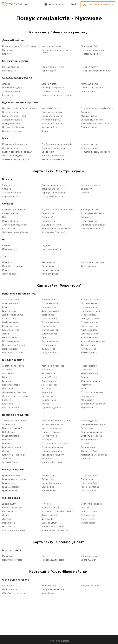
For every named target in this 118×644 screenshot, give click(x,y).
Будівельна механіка (91, 436)
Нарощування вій (90, 210)
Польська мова (10, 349)
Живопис (7, 459)
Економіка (7, 404)
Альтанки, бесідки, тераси (15, 160)
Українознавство (90, 408)
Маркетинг (47, 393)
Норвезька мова (11, 341)
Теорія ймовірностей (52, 451)
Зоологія (46, 370)
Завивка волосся (50, 189)
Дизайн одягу (9, 504)
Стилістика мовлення (92, 504)
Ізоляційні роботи (11, 124)
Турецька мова (49, 307)
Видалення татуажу (52, 225)
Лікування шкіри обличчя (15, 233)
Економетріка (88, 396)
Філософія (47, 459)
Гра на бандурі (88, 491)
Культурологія (49, 381)
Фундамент (87, 112)
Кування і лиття (89, 144)
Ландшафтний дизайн (13, 156)
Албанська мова (89, 330)
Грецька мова (9, 311)
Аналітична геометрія (13, 366)
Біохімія (85, 444)
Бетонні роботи (89, 127)
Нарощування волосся (53, 193)
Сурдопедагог (88, 523)
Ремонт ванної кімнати (53, 67)
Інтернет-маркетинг (12, 508)
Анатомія (7, 370)
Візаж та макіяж (89, 221)
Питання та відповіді (59, 641)
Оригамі (85, 508)
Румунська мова (50, 341)
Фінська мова (48, 349)
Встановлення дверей (92, 50)
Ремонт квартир (11, 67)
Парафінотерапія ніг (13, 266)
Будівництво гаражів (52, 112)
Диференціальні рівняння (15, 396)
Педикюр (46, 246)
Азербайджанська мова (93, 341)
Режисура (47, 440)
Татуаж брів (48, 214)
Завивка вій (87, 217)
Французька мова (50, 311)
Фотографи (8, 586)
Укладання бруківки (12, 120)
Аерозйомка (48, 593)
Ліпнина (6, 84)
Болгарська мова (50, 323)
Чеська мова (48, 315)
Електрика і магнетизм (14, 455)
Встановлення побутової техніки (19, 46)
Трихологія (87, 189)
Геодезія (85, 459)
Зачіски (6, 185)
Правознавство (89, 366)
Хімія (83, 389)
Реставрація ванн (90, 54)
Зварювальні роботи (52, 124)
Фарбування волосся (13, 197)
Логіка (5, 515)
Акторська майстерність (15, 421)
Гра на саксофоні (11, 487)
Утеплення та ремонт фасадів (57, 95)
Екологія (7, 400)
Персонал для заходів (53, 560)
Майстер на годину (51, 46)
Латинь (6, 334)
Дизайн (6, 451)
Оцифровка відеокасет (54, 590)
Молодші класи (49, 400)
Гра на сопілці (48, 476)
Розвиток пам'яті (50, 508)
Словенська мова (90, 323)
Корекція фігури (50, 274)
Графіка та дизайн (11, 447)
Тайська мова (88, 345)
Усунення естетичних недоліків (58, 210)
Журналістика (9, 463)
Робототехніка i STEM (53, 527)
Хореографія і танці (52, 463)
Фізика (84, 377)
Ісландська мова (89, 307)
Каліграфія (8, 512)
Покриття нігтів (10, 249)
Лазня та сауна (10, 274)
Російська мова (49, 300)
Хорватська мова (90, 326)
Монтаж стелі (88, 92)
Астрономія (8, 374)
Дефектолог (87, 519)
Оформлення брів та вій (93, 225)
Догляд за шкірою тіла (92, 263)
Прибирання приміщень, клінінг (57, 144)
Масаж (6, 270)
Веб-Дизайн (8, 432)
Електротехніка (10, 408)
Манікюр (7, 246)
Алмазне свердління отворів (95, 124)
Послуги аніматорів (12, 560)
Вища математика (11, 436)
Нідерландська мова (91, 300)
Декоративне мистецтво (94, 425)
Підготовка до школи (52, 408)
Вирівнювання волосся (53, 185)
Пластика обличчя (90, 229)
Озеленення (48, 152)
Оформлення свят (90, 556)
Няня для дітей (10, 527)
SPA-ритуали (48, 263)
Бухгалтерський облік (13, 428)
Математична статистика (94, 455)
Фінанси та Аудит (90, 451)
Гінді (4, 307)
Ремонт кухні (9, 71)
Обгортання (48, 266)
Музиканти (8, 556)
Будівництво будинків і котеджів (19, 109)
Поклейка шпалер (51, 92)
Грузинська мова (89, 334)
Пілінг (5, 217)
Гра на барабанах (11, 476)
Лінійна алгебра (49, 385)
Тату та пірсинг (89, 266)
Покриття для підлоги (92, 88)
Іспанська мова (10, 319)
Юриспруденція (89, 421)
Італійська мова (10, 323)
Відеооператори (11, 590)
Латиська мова (88, 349)
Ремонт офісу (49, 71)
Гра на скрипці (9, 491)
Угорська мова (49, 345)
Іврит (44, 338)
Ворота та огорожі (12, 131)
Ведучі (45, 556)
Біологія (6, 377)
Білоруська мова (50, 334)
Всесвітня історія (11, 385)
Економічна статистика (93, 404)
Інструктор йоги (89, 512)
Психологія (87, 370)
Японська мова (49, 319)
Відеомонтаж (88, 515)
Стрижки (7, 189)
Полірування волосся (52, 197)
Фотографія (48, 519)
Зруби (45, 131)
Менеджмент (88, 400)
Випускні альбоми (90, 586)
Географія (7, 389)
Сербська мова (89, 315)
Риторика (46, 504)
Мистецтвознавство (52, 428)
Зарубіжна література (53, 366)
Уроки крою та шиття (53, 455)
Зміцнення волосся (91, 185)
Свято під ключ (89, 560)
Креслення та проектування (56, 421)
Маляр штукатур (90, 84)
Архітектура (9, 425)
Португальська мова (13, 353)
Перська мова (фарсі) (14, 345)
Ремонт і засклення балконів (96, 71)
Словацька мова (50, 304)
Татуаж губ (47, 217)
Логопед (6, 519)
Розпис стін (8, 95)
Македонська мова (90, 319)
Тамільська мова (89, 353)
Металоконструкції (51, 120)
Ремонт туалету (89, 67)
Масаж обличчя (10, 221)
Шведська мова (50, 353)
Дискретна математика (14, 393)
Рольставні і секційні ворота (95, 152)
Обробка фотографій (13, 593)
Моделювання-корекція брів (56, 229)
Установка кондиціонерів (54, 148)
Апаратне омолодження (15, 225)
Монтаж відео (49, 586)
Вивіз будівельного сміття (55, 156)
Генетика (7, 440)
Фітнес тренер (49, 515)
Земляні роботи (50, 127)
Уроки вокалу (48, 491)
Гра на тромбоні (89, 483)
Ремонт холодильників (53, 160)
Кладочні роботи (50, 109)
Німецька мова (10, 338)
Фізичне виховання (91, 381)
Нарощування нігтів (51, 249)
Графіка (6, 444)
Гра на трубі (48, 479)
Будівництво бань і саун (14, 116)
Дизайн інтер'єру (11, 148)
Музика (45, 404)
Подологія (7, 263)
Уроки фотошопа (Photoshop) (57, 512)
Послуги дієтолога (51, 270)
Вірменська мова (90, 338)
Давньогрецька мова (13, 315)
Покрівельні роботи (52, 116)
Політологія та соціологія (54, 444)
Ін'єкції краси (9, 229)
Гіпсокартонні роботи (53, 88)
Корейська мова (11, 330)
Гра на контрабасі (90, 487)
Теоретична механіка (52, 447)
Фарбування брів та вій (53, 233)
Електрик (7, 54)
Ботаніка (7, 381)
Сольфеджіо (48, 487)
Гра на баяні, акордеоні (14, 479)
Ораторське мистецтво (14, 531)
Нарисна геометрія (51, 432)
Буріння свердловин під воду (17, 152)
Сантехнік (7, 50)
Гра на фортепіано (51, 483)
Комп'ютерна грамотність (55, 531)
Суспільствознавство (92, 393)
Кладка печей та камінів (14, 144)
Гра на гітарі (8, 483)
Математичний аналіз (52, 425)
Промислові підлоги (12, 88)
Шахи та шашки (50, 523)
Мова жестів (9, 523)
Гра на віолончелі (90, 476)
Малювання (47, 389)
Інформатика (48, 374)
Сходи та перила (89, 148)
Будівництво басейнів (13, 127)
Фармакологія (88, 447)
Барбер (85, 193)
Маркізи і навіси (89, 116)
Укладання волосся (12, 193)
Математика (48, 396)
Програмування (49, 436)
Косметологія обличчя (14, 210)
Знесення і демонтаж (92, 120)
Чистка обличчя (10, 214)
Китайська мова (10, 326)
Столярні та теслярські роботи (97, 109)
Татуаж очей (48, 221)
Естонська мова (89, 304)
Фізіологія (86, 385)
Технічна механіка (90, 440)
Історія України (49, 377)
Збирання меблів (89, 46)
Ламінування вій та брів (93, 214)
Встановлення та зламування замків (56, 51)
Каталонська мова (90, 311)
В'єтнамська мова (51, 330)
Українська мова (89, 374)
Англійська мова (10, 300)
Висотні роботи (10, 112)
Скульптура (87, 428)
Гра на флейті (88, 479)
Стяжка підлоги (49, 84)
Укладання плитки (11, 92)
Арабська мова (10, 304)
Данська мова (48, 326)
